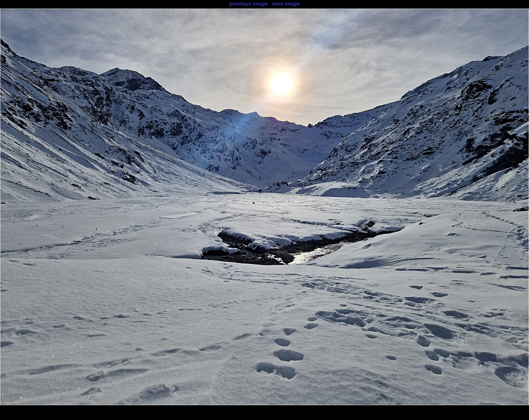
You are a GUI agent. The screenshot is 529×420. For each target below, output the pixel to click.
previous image (248, 4)
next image (286, 4)
